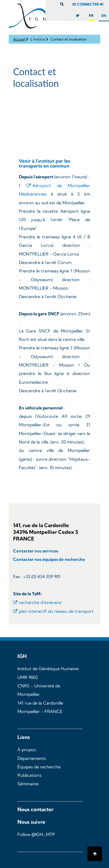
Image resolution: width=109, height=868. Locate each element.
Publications (29, 775)
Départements (32, 758)
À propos (27, 750)
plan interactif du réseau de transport (56, 611)
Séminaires (28, 784)
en (104, 16)
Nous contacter (35, 809)
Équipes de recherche (39, 767)
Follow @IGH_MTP (36, 834)
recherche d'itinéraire (40, 603)
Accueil (19, 39)
